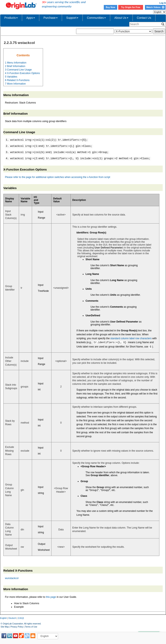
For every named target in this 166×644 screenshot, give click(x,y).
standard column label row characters (131, 338)
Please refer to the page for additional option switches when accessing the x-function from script (58, 177)
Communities (96, 18)
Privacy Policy (17, 627)
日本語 (21, 618)
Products (11, 18)
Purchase (51, 18)
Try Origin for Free (131, 7)
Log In (163, 3)
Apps (31, 18)
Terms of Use (31, 627)
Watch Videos (155, 7)
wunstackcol (12, 578)
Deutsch (12, 618)
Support (72, 18)
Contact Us (144, 18)
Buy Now (111, 7)
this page (51, 597)
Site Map (5, 627)
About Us (121, 18)
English (3, 618)
